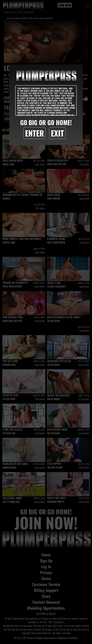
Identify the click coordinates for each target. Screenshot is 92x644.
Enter (34, 133)
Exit (57, 133)
